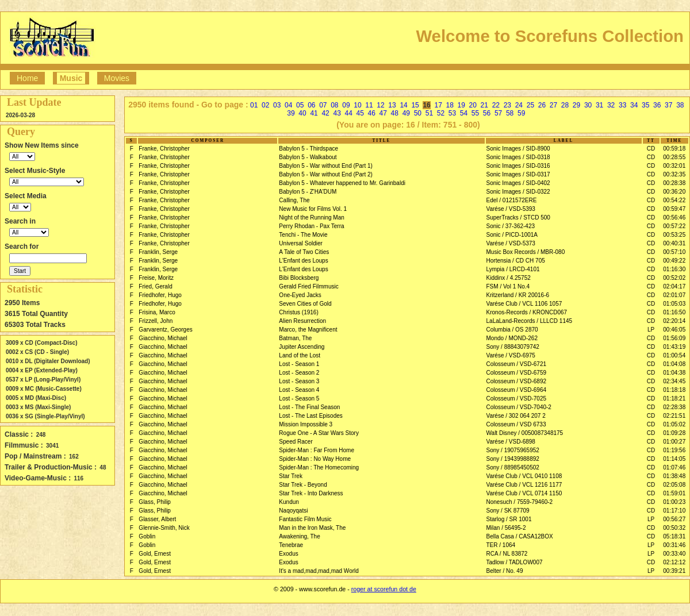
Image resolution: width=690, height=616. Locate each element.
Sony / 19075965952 (513, 450)
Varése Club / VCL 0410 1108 (524, 476)
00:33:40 (674, 554)
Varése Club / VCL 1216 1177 (524, 485)
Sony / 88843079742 (513, 347)
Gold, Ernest (155, 554)
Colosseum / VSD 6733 (516, 424)
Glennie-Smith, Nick (164, 528)
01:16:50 (674, 312)
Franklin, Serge (158, 252)
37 (668, 105)
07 (323, 105)
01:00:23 (674, 502)
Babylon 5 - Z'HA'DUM (308, 192)
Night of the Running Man (311, 217)
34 (634, 105)
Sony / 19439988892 (513, 459)
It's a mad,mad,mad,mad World (319, 571)
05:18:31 (674, 536)
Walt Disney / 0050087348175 (525, 433)
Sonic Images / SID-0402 (518, 183)
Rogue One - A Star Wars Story (319, 433)
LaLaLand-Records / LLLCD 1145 (530, 321)
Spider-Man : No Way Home (315, 459)
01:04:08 (674, 364)
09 (346, 105)
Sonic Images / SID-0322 (518, 192)
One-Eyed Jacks (300, 295)
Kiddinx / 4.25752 (509, 278)
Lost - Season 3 (299, 381)
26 (542, 105)
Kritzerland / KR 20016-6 (518, 295)
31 (599, 105)
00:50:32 (674, 528)
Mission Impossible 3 (306, 424)
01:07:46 (674, 467)
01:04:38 (674, 373)
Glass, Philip (155, 502)
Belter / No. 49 (505, 571)
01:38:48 (674, 476)
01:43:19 (674, 347)
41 (314, 113)
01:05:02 (674, 424)
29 (576, 105)
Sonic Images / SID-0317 (518, 174)
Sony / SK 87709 (508, 511)
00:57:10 (674, 252)
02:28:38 (674, 407)
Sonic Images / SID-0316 (518, 166)
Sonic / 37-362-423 (511, 226)
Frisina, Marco (157, 312)
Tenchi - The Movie (303, 235)
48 (395, 113)
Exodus (288, 554)
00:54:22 (674, 200)
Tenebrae (291, 545)
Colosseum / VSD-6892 (517, 381)
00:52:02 (674, 278)
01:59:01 (674, 493)
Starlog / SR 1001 (509, 519)
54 (464, 113)
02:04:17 (674, 286)
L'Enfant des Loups (303, 261)
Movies (117, 78)
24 (519, 105)
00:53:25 (674, 235)
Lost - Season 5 (299, 399)
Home (27, 78)
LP (651, 330)
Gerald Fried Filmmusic (308, 286)
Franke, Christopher (164, 149)
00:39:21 (674, 571)
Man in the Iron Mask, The (312, 528)
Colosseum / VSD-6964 (517, 390)
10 (357, 105)
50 (418, 113)
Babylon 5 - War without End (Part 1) (325, 166)
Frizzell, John (156, 321)
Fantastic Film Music (305, 519)
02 (265, 105)
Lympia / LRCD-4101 (513, 269)
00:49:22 (674, 261)
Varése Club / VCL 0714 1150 (524, 493)
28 (565, 105)
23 (507, 105)
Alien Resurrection (302, 321)
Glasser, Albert (157, 519)
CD (651, 149)
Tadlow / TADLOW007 (515, 562)
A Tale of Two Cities (304, 252)
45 (360, 113)
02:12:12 (674, 562)
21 (484, 105)
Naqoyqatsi (293, 511)
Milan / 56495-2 (506, 528)
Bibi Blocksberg (299, 278)
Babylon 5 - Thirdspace (308, 149)
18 (450, 105)
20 (473, 105)
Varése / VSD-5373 (511, 243)
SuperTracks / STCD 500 (518, 217)
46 (372, 113)
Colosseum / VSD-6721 (517, 364)
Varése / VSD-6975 (511, 355)
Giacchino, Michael (163, 338)
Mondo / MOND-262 (512, 338)
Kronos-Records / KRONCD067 (527, 312)
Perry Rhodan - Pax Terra (311, 226)
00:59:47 (674, 209)
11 (369, 105)
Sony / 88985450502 (513, 467)
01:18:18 (674, 390)
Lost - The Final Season (309, 407)
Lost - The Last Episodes (310, 416)
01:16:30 (674, 269)
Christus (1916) (298, 312)
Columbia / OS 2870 (512, 330)
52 (441, 113)
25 (530, 105)
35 (645, 105)
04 (288, 105)
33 (622, 105)
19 (461, 105)
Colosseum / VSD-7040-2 (519, 407)
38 (680, 105)
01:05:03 (674, 304)
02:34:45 (674, 381)
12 (380, 105)
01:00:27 (674, 442)
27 (553, 105)
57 (498, 113)
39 (291, 113)
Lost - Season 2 (299, 373)
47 (383, 113)
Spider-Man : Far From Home (317, 450)
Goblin (147, 536)
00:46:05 (674, 330)
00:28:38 (674, 183)
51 (429, 113)
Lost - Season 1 (299, 364)
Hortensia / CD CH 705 (516, 261)
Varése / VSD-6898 (511, 442)
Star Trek (291, 476)
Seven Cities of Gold (305, 304)
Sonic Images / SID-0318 (518, 157)
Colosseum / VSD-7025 (517, 399)
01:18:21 (674, 399)
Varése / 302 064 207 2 (516, 416)
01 (254, 105)
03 (277, 105)
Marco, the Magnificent (308, 330)
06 (311, 105)
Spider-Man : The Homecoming (319, 467)
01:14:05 (674, 459)
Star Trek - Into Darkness (311, 493)
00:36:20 (674, 192)
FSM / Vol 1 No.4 (508, 286)
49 (406, 113)
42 (325, 113)
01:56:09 (674, 338)
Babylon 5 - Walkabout (308, 157)
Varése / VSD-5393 (511, 209)
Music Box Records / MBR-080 (526, 252)
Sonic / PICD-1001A (512, 235)
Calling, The (294, 200)
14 (403, 105)
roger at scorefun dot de (384, 589)
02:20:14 (674, 321)
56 (487, 113)
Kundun (289, 502)
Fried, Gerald (155, 286)
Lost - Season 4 (299, 390)
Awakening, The (299, 536)
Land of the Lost (300, 355)
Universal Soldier (301, 243)
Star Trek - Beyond (303, 485)
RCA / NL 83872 (507, 554)
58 (510, 113)
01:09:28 (674, 433)
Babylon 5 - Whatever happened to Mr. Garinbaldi (342, 183)
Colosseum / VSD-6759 (517, 373)
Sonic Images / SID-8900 (518, 149)
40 (302, 113)
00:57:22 (674, 226)
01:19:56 (674, 450)
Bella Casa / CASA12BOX (520, 536)
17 (438, 105)
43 (337, 113)
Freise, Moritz (156, 278)
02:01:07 (674, 295)
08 (334, 105)
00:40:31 (674, 243)
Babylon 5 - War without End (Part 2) (325, 174)
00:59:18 (674, 149)
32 (611, 105)
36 (657, 105)
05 (300, 105)
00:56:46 (674, 217)
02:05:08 (674, 485)
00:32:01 (674, 166)
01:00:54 (674, 355)
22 (496, 105)
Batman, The (295, 338)
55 (475, 113)
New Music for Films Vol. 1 (313, 209)
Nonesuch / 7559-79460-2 (520, 502)
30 (588, 105)
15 (415, 105)
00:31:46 (674, 545)
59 (521, 113)
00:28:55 (674, 157)
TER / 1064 (501, 545)
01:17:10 (674, 511)
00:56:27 (674, 519)
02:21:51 (674, 416)
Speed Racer (296, 442)
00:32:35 (674, 174)
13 (392, 105)
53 (452, 113)
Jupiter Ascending (302, 347)
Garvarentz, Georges (165, 330)
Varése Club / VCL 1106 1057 (524, 304)
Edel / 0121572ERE (512, 200)
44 (348, 113)
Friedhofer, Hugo (160, 295)
